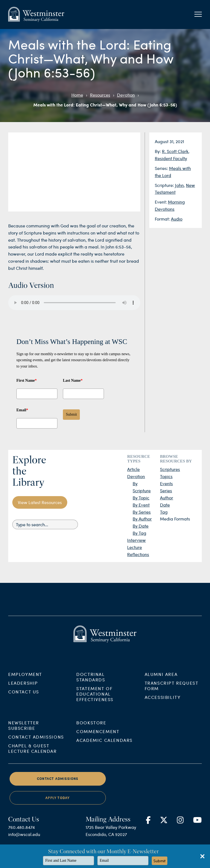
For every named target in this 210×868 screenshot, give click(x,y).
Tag (164, 512)
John (179, 185)
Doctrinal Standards (91, 683)
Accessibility (163, 703)
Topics (166, 476)
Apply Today (58, 804)
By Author (142, 519)
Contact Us (24, 698)
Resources (100, 95)
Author (167, 498)
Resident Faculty (171, 158)
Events (166, 483)
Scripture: (165, 185)
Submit (71, 414)
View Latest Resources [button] (40, 502)
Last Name (73, 381)
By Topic (141, 498)
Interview (136, 540)
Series (166, 491)
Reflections (138, 554)
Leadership (23, 689)
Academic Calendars (104, 747)
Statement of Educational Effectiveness (95, 700)
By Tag (139, 533)
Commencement (98, 738)
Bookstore (91, 729)
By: (158, 151)
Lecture (135, 547)
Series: (162, 168)
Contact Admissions (36, 743)
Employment (25, 680)
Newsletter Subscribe (24, 732)
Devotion (126, 95)
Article (133, 469)
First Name (27, 381)
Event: (161, 202)
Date (165, 505)
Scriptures (170, 469)
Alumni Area (161, 680)
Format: (163, 219)
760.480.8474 (21, 834)
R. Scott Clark (175, 151)
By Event (141, 505)
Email (22, 410)
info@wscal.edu (24, 841)
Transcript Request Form (172, 692)
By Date (141, 526)
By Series (142, 512)
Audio (177, 219)
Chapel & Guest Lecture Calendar (33, 755)
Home (77, 95)
